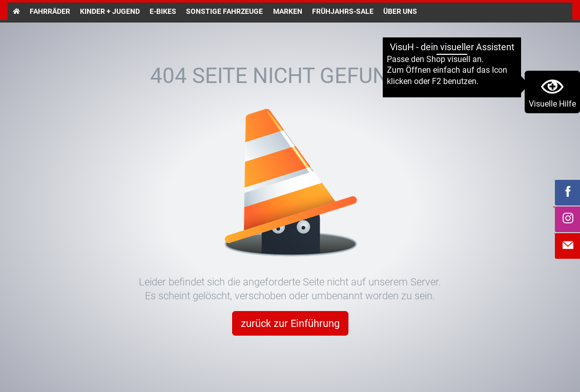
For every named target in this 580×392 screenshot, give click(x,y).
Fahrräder (50, 11)
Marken (288, 11)
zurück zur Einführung (290, 323)
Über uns (400, 11)
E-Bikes (163, 11)
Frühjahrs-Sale (343, 11)
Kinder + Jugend (110, 11)
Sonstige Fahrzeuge (224, 11)
